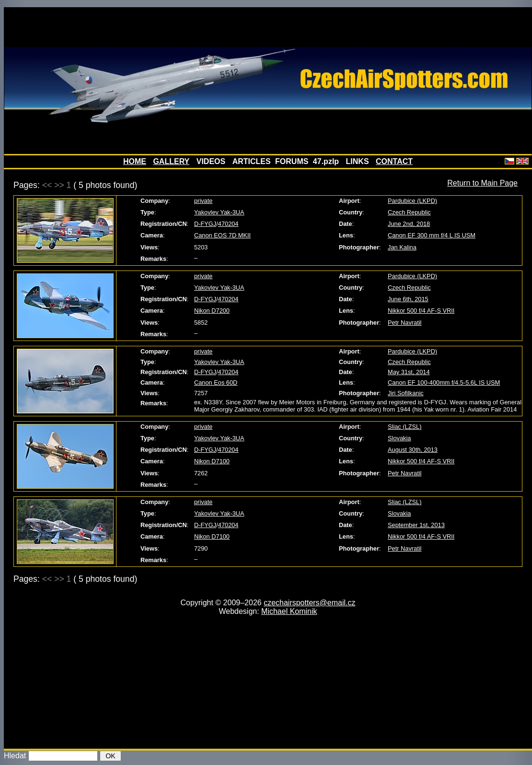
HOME (135, 161)
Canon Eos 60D (216, 382)
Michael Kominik (289, 611)
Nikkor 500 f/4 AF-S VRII (421, 311)
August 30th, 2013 (413, 450)
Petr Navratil (405, 323)
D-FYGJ (205, 224)
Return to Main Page (482, 183)
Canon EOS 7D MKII (222, 235)
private (203, 201)
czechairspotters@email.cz (309, 603)
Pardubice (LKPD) (412, 201)
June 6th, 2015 (408, 299)
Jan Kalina (402, 247)
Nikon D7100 (212, 461)
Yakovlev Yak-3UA (219, 212)
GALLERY (171, 161)
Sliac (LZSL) (405, 427)
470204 (228, 224)
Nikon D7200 (212, 311)
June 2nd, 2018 (409, 224)
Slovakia (399, 438)
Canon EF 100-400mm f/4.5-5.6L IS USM (444, 382)
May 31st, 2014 (409, 372)
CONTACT (394, 161)
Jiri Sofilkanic (406, 393)
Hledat (15, 756)
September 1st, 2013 (416, 525)
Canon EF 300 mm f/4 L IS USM (432, 235)
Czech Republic (409, 212)
